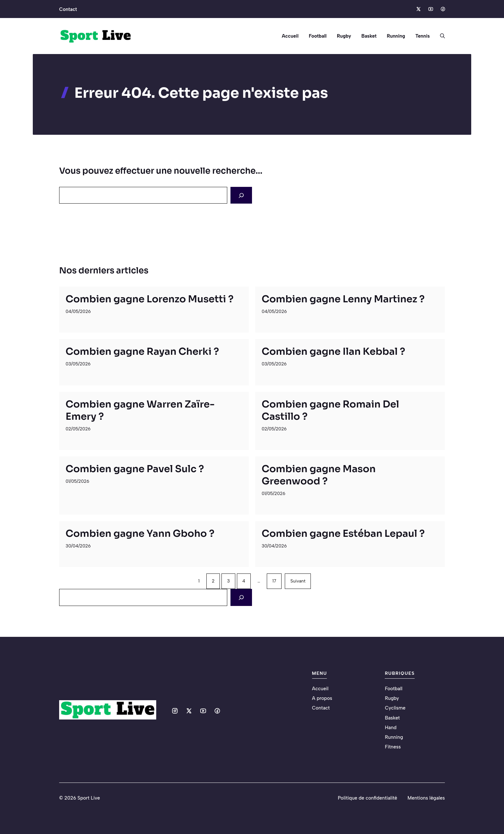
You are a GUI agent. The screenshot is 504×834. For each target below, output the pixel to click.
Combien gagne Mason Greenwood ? (319, 475)
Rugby (344, 36)
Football (318, 36)
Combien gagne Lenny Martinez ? (343, 299)
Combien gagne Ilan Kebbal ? (333, 352)
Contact (68, 9)
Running (396, 36)
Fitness (393, 747)
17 (274, 581)
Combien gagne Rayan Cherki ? (142, 352)
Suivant (298, 581)
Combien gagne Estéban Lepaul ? (343, 534)
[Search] (241, 195)
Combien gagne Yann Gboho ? (140, 534)
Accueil (290, 36)
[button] (440, 36)
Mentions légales (426, 798)
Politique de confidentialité (368, 798)
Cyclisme (395, 708)
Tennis (423, 36)
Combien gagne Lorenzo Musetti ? (150, 299)
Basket (369, 36)
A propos (322, 698)
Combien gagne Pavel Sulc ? (135, 469)
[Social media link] (418, 9)
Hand (391, 728)
